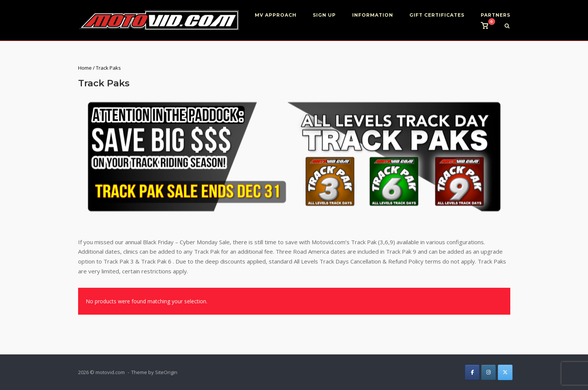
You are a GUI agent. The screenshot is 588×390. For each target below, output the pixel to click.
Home (85, 68)
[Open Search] (507, 27)
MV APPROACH (276, 15)
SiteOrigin (166, 372)
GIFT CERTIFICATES (437, 15)
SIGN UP (324, 15)
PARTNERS (495, 15)
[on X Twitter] (505, 372)
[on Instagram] (488, 372)
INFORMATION (373, 15)
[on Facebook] (472, 372)
